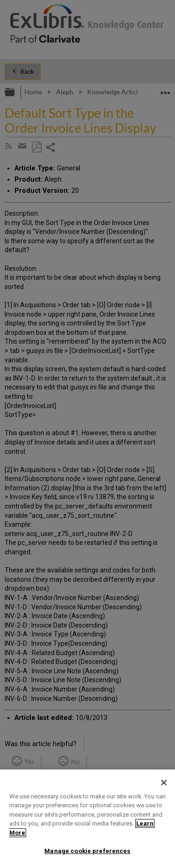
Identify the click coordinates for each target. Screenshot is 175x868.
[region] (87, 819)
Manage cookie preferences (87, 851)
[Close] (164, 783)
